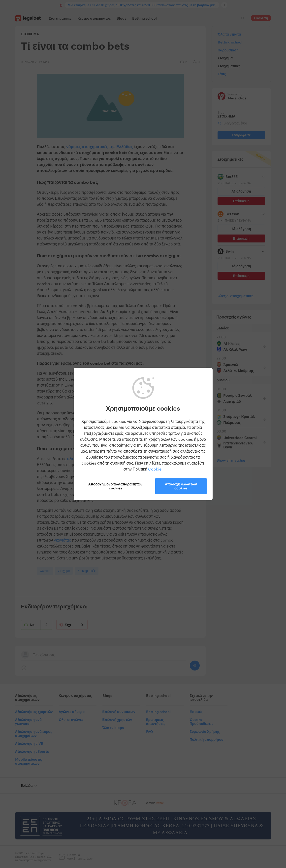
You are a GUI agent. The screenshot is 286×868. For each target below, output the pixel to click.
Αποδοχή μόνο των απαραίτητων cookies (115, 486)
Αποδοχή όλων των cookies (181, 486)
